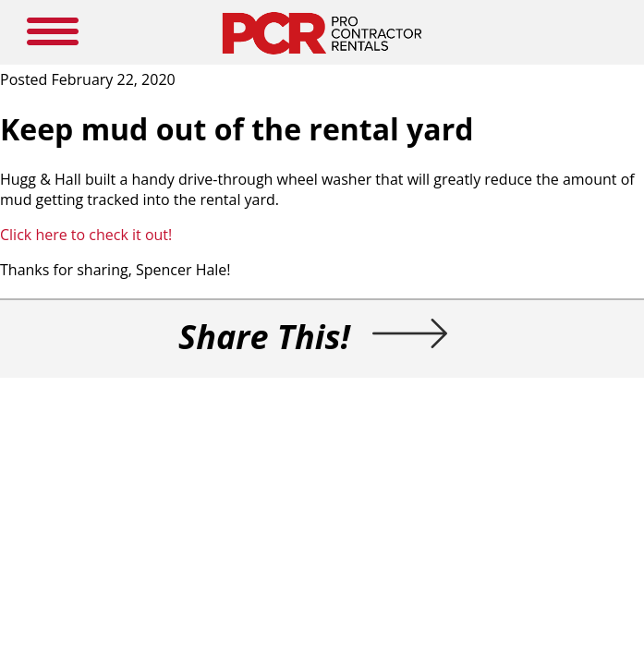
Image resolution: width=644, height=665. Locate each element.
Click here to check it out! (86, 235)
